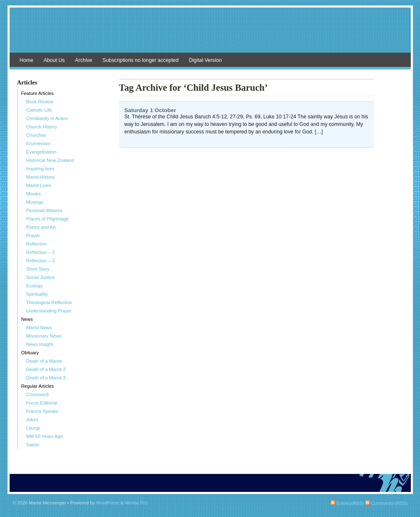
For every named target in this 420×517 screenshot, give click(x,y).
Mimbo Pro (136, 503)
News (27, 319)
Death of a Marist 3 (46, 378)
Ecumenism (38, 143)
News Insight (40, 344)
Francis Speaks (42, 411)
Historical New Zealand (50, 160)
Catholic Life (39, 110)
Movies (34, 194)
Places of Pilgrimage (48, 219)
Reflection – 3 (41, 261)
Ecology (35, 286)
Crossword (37, 394)
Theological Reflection (49, 302)
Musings (35, 202)
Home (27, 60)
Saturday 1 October (150, 110)
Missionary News (44, 336)
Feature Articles (38, 93)
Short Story (38, 269)
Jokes (32, 420)
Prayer (33, 235)
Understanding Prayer (49, 311)
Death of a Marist (44, 361)
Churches (36, 135)
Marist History (41, 177)
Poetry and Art (41, 227)
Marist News (39, 328)
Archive (84, 60)
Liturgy (33, 428)
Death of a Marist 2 (46, 369)
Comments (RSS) (387, 503)
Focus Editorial (42, 403)
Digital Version (205, 60)
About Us (54, 60)
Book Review (40, 102)
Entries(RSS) (347, 503)
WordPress (108, 503)
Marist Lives (39, 185)
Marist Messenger (210, 34)
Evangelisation (42, 152)
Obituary (30, 353)
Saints (33, 445)
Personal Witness (45, 210)
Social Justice (41, 277)
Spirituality (37, 294)
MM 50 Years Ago (45, 436)
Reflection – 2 (41, 252)
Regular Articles (38, 386)
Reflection (37, 244)
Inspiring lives (41, 169)
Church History (42, 127)
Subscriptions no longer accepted (140, 60)
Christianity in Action (47, 118)
